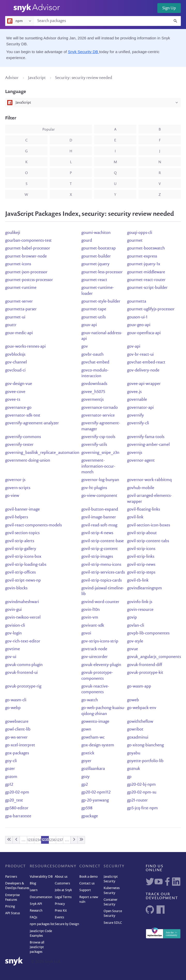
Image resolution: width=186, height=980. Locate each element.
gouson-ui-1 (137, 317)
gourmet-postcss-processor (29, 280)
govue (133, 649)
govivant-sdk (93, 626)
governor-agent (141, 461)
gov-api (134, 347)
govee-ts (13, 400)
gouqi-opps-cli (140, 233)
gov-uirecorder (95, 657)
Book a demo (88, 877)
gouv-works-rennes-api (25, 347)
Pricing (10, 907)
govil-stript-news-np (23, 581)
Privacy (60, 904)
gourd (87, 241)
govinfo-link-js (140, 602)
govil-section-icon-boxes (149, 525)
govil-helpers (17, 517)
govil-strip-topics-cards (102, 581)
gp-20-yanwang (95, 800)
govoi (86, 633)
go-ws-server (16, 738)
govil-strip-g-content (100, 549)
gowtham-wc (93, 738)
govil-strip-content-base (103, 541)
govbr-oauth (92, 355)
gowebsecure (17, 722)
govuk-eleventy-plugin (101, 665)
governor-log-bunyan (100, 480)
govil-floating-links (144, 510)
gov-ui (11, 657)
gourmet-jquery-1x (144, 264)
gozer (10, 769)
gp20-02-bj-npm (141, 785)
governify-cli (138, 423)
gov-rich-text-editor (23, 641)
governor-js (15, 480)
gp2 (85, 785)
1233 (31, 840)
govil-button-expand (100, 510)
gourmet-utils (94, 317)
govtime (13, 649)
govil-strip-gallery (21, 549)
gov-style (135, 641)
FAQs (33, 917)
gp (129, 777)
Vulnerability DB (41, 877)
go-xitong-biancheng (145, 745)
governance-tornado (100, 408)
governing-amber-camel (148, 445)
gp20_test (14, 800)
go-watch (90, 700)
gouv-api (89, 325)
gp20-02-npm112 (96, 792)
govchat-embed (95, 362)
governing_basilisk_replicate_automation (42, 453)
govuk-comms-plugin (24, 665)
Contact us (87, 884)
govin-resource (140, 610)
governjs (135, 453)
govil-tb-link (138, 581)
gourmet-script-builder (147, 288)
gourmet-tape (94, 309)
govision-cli (15, 626)
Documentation (41, 897)
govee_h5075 (93, 392)
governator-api (140, 408)
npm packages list (42, 924)
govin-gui (13, 610)
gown (86, 729)
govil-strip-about (142, 533)
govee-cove (15, 392)
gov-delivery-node (143, 370)
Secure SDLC (113, 923)
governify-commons (23, 437)
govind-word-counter (100, 602)
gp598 (87, 808)
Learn (34, 890)
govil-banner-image (22, 510)
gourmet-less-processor (102, 272)
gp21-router (137, 800)
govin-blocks (16, 588)
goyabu (134, 753)
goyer (86, 761)
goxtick (88, 753)
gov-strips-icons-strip (100, 641)
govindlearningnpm (145, 588)
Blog (33, 884)
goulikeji (13, 233)
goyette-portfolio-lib (145, 761)
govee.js (134, 392)
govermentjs (92, 400)
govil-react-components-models (33, 525)
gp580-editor (17, 808)
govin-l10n (91, 610)
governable (137, 400)
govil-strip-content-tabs (148, 541)
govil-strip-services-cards (103, 573)
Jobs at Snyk (63, 890)
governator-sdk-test (23, 416)
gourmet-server (19, 302)
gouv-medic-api (19, 333)
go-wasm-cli (16, 700)
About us (61, 877)
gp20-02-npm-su (142, 792)
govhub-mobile (141, 488)
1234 (38, 840)
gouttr (11, 325)
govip (132, 618)
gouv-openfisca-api (144, 333)
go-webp (13, 708)
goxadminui (138, 738)
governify (135, 416)
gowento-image (95, 722)
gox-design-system (98, 745)
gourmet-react (94, 280)
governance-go (18, 408)
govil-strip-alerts (20, 541)
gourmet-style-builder (101, 302)
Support (85, 890)
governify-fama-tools (146, 437)
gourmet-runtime (21, 288)
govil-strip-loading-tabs (26, 565)
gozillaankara (93, 769)
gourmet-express (142, 256)
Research (36, 911)
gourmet (135, 241)
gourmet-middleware (146, 272)
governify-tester (19, 445)
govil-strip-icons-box (23, 557)
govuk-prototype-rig (23, 686)
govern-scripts (18, 488)
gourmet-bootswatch (146, 248)
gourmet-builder (96, 256)
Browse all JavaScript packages (37, 947)
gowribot (135, 729)
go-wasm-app (139, 686)
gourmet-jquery (95, 264)
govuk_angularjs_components (154, 657)
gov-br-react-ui (140, 355)
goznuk (134, 769)
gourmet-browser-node (26, 256)
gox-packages (17, 753)
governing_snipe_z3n (100, 453)
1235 (45, 840)
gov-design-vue (19, 384)
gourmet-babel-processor (28, 248)
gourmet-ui (15, 317)
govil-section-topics (22, 533)
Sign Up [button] (169, 8)
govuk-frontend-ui (21, 673)
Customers (62, 884)
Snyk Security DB (84, 52)
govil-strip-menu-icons (101, 565)
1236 (52, 840)
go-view (12, 496)
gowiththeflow (140, 722)
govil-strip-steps (141, 573)
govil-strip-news (141, 565)
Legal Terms (63, 897)
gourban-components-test (28, 241)
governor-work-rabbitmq (149, 480)
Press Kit (61, 911)
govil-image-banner (99, 517)
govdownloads (94, 384)
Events (59, 917)
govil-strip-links (141, 557)
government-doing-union (28, 461)
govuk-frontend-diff (145, 665)
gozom (11, 777)
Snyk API (36, 904)
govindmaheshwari (22, 602)
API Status (13, 913)
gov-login (13, 633)
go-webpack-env (142, 708)
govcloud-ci (15, 370)
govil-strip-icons (141, 549)
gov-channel (16, 362)
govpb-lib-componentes (148, 633)
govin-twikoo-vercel (23, 618)
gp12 (9, 785)
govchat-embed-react (146, 362)
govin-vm (90, 618)
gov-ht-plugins (94, 488)
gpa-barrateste (18, 816)
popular (49, 130)
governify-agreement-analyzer (32, 423)
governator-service (98, 416)
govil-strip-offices (20, 573)
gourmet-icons (18, 264)
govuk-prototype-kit (145, 673)
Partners (11, 877)
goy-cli (11, 761)
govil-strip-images (97, 557)
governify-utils (94, 445)
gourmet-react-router (146, 280)
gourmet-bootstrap (99, 248)
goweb (133, 700)
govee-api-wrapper (144, 384)
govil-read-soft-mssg (99, 525)
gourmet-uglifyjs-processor (151, 309)
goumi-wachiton (96, 233)
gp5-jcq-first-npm (142, 808)
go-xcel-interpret (20, 745)
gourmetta (137, 302)
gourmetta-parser (21, 309)
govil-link (135, 517)
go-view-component (99, 496)
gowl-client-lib (18, 729)
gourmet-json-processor (26, 272)
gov (85, 347)
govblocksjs (15, 355)
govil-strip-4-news (97, 533)
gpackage (90, 816)
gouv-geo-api (139, 325)
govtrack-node (94, 649)
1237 (60, 840)
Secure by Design (67, 924)
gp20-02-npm (17, 792)
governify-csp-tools (98, 437)
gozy (86, 777)
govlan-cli (136, 626)
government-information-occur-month (98, 466)
